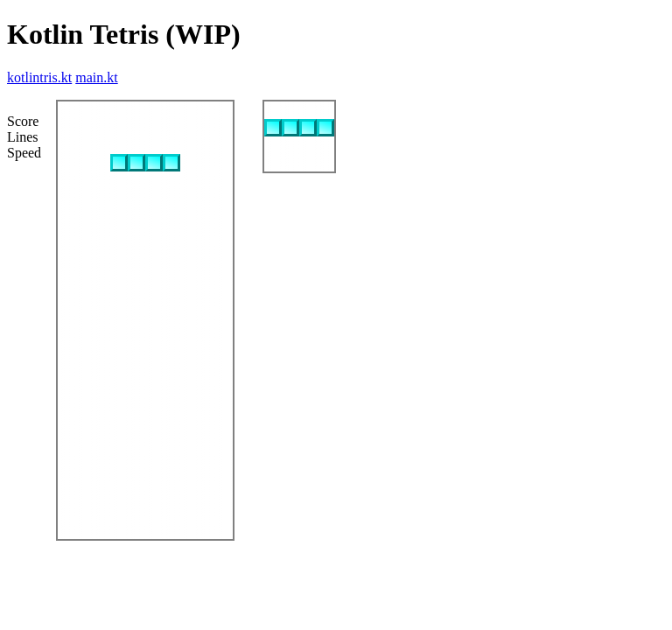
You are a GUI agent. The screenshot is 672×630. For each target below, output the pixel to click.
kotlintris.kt (39, 77)
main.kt (96, 77)
